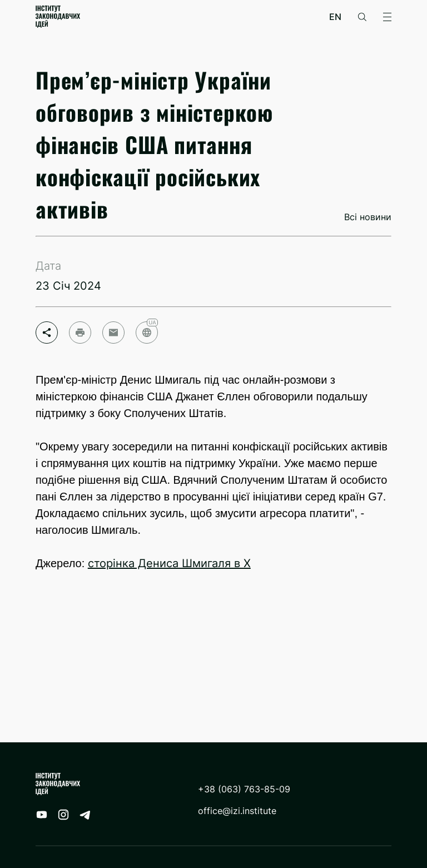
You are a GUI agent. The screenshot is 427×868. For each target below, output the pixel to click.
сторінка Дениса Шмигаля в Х (169, 563)
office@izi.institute (237, 811)
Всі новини (368, 217)
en (335, 17)
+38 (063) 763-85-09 (244, 789)
